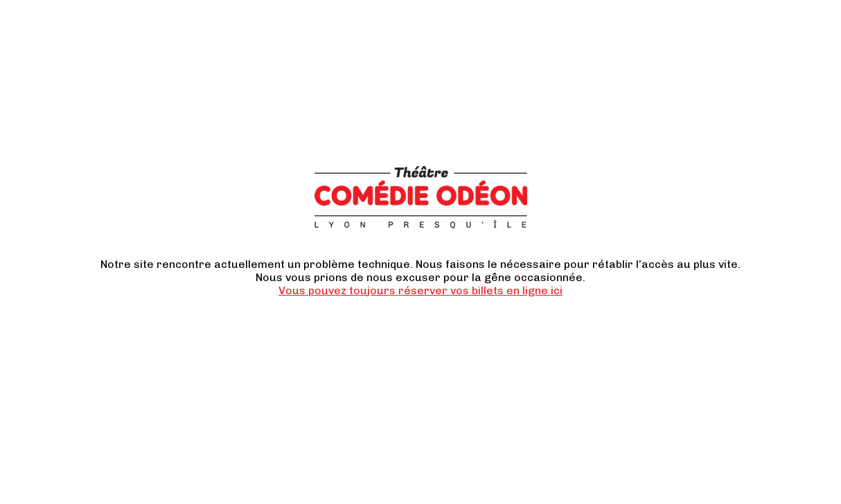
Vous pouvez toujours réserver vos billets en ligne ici (420, 290)
